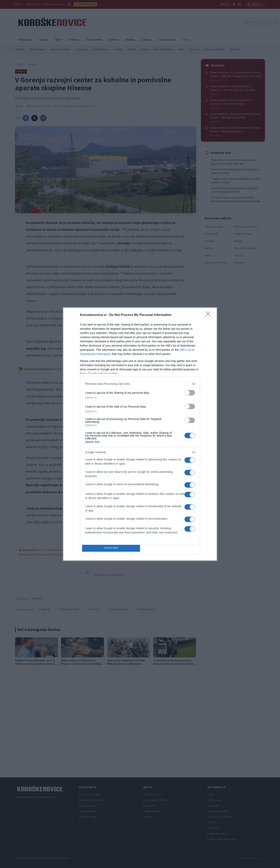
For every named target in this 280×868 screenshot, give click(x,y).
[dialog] (140, 434)
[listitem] (140, 384)
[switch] (190, 393)
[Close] (209, 315)
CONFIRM (111, 548)
